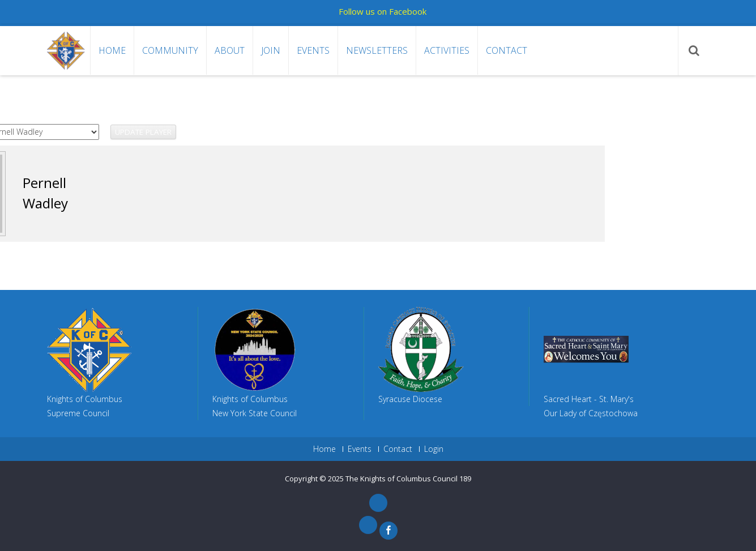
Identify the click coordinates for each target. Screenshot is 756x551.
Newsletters (377, 50)
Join (271, 50)
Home (112, 50)
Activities (447, 50)
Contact (507, 50)
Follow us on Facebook (383, 11)
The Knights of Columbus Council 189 (408, 479)
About (230, 50)
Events (313, 50)
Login (434, 449)
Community (170, 50)
